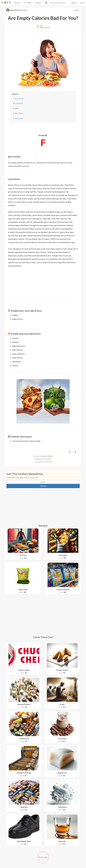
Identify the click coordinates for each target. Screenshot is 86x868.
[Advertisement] (43, 284)
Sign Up (74, 3)
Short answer (19, 99)
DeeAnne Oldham (47, 456)
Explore (39, 3)
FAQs (17, 108)
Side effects (19, 113)
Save (76, 10)
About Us (17, 3)
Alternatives (19, 118)
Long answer (19, 103)
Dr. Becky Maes (22, 10)
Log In (82, 3)
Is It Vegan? (28, 3)
